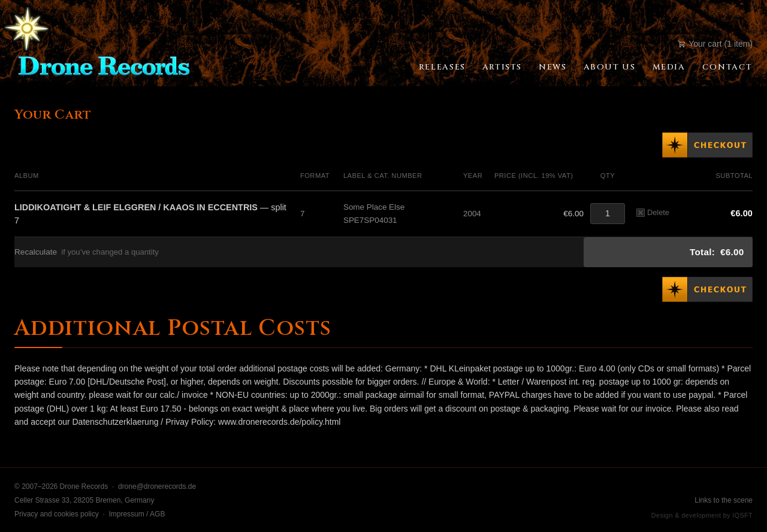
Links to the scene (724, 500)
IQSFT (742, 515)
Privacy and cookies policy (57, 514)
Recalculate (36, 252)
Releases (442, 67)
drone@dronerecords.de (157, 486)
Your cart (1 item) (715, 44)
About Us (610, 67)
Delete (653, 212)
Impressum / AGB (137, 514)
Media (669, 67)
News (552, 67)
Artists (502, 67)
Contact (727, 67)
